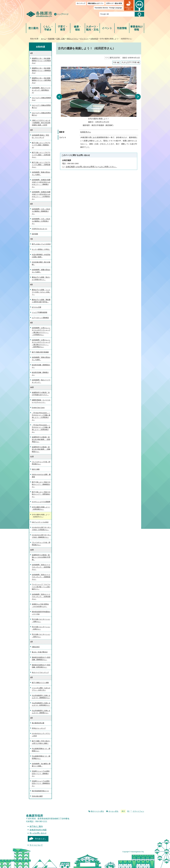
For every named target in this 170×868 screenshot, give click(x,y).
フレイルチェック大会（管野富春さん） (41, 544)
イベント (107, 28)
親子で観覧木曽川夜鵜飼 (40, 352)
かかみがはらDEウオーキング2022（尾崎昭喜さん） (41, 536)
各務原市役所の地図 (38, 830)
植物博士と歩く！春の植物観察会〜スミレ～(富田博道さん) (41, 80)
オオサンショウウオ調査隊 (41, 502)
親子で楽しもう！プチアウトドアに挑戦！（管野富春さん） (41, 165)
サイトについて (36, 845)
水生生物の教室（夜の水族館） (41, 263)
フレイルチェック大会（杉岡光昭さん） (41, 463)
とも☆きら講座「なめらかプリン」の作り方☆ (41, 689)
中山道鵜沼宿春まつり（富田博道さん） (41, 757)
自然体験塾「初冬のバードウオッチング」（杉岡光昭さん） (41, 597)
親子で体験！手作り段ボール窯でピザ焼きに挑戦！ (41, 742)
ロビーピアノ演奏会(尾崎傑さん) (41, 99)
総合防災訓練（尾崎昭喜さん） (41, 366)
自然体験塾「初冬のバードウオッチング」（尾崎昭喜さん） (41, 577)
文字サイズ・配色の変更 (114, 3)
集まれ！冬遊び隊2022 (40, 652)
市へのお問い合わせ (38, 833)
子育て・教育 (63, 28)
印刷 (115, 62)
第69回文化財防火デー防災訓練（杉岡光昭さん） (41, 666)
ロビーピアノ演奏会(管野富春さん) (41, 106)
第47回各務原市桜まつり (40, 791)
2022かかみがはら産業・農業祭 (41, 476)
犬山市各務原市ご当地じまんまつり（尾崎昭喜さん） (41, 697)
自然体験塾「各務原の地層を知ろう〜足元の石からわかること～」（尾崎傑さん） (41, 183)
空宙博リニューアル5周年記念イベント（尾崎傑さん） (41, 773)
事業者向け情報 (137, 28)
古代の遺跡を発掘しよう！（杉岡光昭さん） (41, 508)
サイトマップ (81, 3)
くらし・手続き (48, 28)
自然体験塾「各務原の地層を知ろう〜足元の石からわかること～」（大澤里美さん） (41, 195)
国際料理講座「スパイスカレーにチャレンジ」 (41, 401)
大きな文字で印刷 (129, 62)
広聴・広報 (60, 39)
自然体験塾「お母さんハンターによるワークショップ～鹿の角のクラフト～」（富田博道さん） (41, 343)
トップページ (63, 14)
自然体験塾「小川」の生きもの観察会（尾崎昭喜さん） (41, 211)
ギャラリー (84, 39)
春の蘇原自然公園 (38, 723)
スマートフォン (138, 811)
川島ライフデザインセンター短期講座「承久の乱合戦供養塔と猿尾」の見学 (41, 123)
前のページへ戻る (97, 811)
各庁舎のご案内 (36, 826)
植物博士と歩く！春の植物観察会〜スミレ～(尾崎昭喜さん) (41, 70)
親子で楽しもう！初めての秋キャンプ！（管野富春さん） (41, 494)
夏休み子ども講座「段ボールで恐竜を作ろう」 (41, 278)
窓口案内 (33, 28)
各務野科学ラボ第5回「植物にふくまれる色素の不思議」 (41, 557)
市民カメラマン (72, 39)
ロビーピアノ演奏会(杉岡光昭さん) (41, 114)
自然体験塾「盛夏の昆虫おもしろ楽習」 (41, 271)
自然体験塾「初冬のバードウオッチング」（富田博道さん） (41, 567)
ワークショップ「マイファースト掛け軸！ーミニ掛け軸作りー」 (41, 587)
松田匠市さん (86, 132)
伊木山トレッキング (39, 728)
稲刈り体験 (36, 469)
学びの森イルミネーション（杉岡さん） (41, 628)
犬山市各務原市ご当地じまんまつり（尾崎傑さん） (41, 712)
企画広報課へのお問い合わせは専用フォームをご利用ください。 (91, 167)
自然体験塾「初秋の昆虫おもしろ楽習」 (41, 358)
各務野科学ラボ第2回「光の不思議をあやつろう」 (41, 394)
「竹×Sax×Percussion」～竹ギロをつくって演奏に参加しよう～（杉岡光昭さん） (41, 428)
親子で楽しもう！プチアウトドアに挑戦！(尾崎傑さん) (41, 145)
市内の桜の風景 (37, 796)
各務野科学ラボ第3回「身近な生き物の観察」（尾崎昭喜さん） (41, 449)
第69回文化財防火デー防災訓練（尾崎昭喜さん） (41, 659)
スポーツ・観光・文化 (92, 28)
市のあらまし (41, 839)
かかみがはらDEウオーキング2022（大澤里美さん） (41, 529)
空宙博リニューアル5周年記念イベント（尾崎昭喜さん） (41, 783)
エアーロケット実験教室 (40, 318)
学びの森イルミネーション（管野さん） (41, 620)
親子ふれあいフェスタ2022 (41, 244)
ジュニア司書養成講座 (40, 312)
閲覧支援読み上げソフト (96, 3)
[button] (129, 5)
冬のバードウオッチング (40, 672)
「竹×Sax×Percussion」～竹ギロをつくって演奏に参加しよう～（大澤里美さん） (41, 416)
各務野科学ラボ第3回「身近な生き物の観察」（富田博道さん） (41, 439)
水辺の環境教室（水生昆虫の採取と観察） (41, 256)
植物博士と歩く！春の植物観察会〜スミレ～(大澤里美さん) (41, 61)
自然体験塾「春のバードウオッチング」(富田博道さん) (41, 90)
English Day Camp (38, 408)
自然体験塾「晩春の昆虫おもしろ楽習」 (41, 173)
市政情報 (122, 28)
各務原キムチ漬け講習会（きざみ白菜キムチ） (40, 605)
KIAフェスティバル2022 (40, 522)
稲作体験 (35, 234)
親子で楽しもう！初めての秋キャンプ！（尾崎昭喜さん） (41, 484)
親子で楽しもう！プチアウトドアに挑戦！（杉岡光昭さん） (41, 155)
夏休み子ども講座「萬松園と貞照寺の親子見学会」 (41, 301)
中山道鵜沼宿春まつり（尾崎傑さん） (41, 750)
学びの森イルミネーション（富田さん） (41, 636)
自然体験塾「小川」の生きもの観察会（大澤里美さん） (41, 221)
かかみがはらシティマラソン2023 (41, 735)
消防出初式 (36, 647)
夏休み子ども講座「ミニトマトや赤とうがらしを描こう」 (41, 292)
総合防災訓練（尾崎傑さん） (40, 374)
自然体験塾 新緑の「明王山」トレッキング (41, 136)
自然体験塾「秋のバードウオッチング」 (41, 381)
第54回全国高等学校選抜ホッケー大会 (41, 613)
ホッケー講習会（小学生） (41, 249)
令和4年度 (94, 39)
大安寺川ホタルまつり (40, 229)
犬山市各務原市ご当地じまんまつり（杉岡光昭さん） (41, 704)
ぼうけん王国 (37, 307)
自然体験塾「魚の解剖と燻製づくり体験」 (41, 765)
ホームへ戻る (113, 811)
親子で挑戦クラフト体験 (40, 683)
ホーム (43, 39)
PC (128, 811)
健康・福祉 (78, 28)
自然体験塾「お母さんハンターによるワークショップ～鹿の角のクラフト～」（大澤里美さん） (41, 331)
